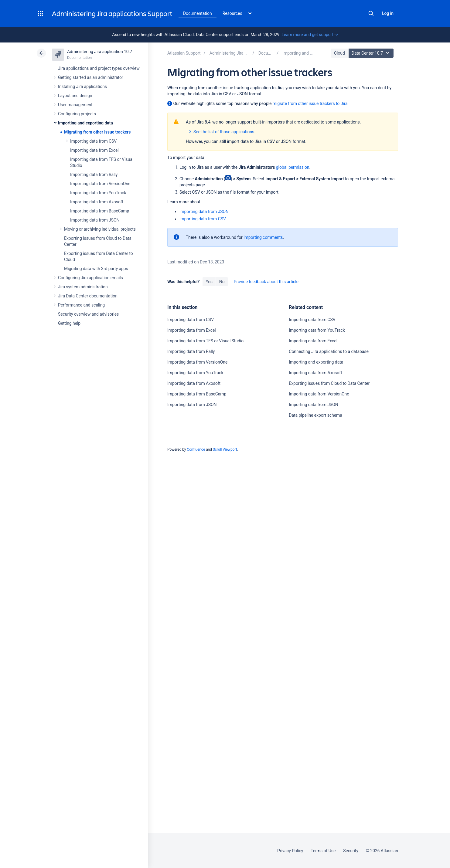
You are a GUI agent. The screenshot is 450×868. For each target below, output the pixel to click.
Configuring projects (77, 114)
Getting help (69, 323)
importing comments (263, 237)
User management (75, 105)
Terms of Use (323, 851)
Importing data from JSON (95, 220)
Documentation (198, 13)
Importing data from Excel (94, 150)
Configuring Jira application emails (90, 278)
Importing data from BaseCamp (100, 211)
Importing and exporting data (85, 123)
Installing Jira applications (82, 86)
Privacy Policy (290, 851)
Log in (388, 13)
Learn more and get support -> (310, 35)
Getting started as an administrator (91, 77)
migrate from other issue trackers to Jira (310, 103)
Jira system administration (83, 287)
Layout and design (75, 96)
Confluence (196, 449)
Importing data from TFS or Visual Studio (205, 341)
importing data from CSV (203, 219)
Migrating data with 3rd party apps (96, 269)
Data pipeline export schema (315, 415)
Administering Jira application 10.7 (100, 52)
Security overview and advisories (88, 314)
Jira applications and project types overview (99, 68)
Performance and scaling (81, 305)
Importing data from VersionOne (100, 184)
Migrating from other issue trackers (97, 132)
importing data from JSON (204, 212)
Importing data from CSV (93, 141)
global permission (293, 167)
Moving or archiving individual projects (100, 229)
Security (351, 851)
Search (371, 13)
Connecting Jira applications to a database (329, 351)
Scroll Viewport (225, 449)
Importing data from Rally (94, 175)
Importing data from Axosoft (97, 202)
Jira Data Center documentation (88, 296)
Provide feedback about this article (266, 282)
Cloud (339, 53)
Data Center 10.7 (372, 53)
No (222, 282)
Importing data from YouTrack (98, 193)
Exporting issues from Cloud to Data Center (329, 383)
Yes (209, 282)
